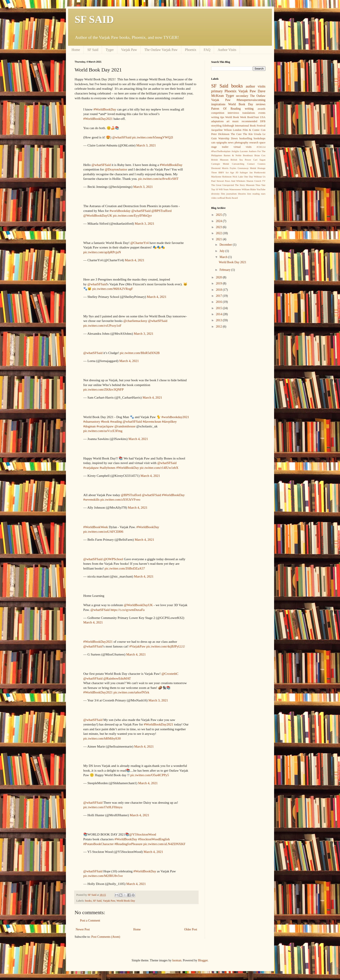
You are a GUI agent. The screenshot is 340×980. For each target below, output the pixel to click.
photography (242, 143)
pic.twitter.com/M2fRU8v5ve (103, 876)
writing (249, 109)
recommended (249, 121)
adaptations (217, 121)
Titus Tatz (260, 185)
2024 (219, 221)
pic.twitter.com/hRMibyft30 (102, 738)
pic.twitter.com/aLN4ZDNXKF (164, 844)
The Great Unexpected (223, 185)
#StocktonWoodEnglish (154, 839)
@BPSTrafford (161, 211)
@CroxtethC (170, 674)
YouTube (261, 189)
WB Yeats (224, 189)
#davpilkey (169, 421)
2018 (219, 290)
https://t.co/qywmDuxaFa (128, 610)
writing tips (218, 117)
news (231, 143)
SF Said (93, 50)
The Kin (248, 134)
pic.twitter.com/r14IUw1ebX (159, 468)
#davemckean (152, 421)
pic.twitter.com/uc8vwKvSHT (159, 179)
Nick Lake (238, 177)
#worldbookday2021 (175, 417)
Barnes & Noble (233, 155)
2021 (219, 239)
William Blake (249, 189)
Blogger (203, 960)
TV (264, 181)
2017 (219, 296)
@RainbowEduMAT (117, 678)
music (235, 121)
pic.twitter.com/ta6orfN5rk (131, 692)
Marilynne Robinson (221, 177)
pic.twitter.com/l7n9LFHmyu (103, 807)
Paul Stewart (218, 181)
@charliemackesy (135, 321)
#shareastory (92, 421)
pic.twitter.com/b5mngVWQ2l (153, 137)
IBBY (221, 172)
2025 (219, 215)
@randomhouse (125, 426)
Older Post (191, 929)
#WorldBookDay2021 (98, 119)
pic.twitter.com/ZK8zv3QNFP (103, 389)
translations (249, 113)
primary (217, 91)
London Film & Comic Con (249, 130)
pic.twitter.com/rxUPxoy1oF (102, 325)
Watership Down (228, 138)
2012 (219, 327)
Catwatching (238, 164)
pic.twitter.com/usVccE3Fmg (103, 431)
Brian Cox (260, 155)
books (88, 901)
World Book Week (236, 117)
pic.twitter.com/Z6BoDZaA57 (125, 568)
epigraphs (222, 143)
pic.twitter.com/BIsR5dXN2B (140, 353)
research (254, 143)
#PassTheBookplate (221, 151)
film (223, 194)
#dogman (89, 426)
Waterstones (235, 189)
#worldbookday (120, 211)
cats (213, 143)
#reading (116, 421)
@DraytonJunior (116, 169)
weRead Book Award (228, 198)
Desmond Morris (220, 168)
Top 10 (215, 189)
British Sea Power (241, 160)
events (262, 113)
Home (76, 50)
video (214, 198)
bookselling (246, 138)
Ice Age (230, 172)
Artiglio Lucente (240, 151)
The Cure (236, 134)
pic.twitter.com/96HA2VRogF (113, 289)
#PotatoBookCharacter (98, 844)
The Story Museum (245, 185)
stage (214, 147)
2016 (219, 302)
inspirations (218, 104)
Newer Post (83, 929)
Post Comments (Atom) (106, 937)
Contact (251, 164)
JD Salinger (242, 172)
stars (263, 194)
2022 (219, 233)
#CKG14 (261, 147)
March (224, 257)
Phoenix (191, 50)
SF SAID (94, 19)
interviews (233, 113)
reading (256, 194)
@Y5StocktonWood (143, 834)
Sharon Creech (254, 181)
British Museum (220, 160)
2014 (219, 314)
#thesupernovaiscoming (251, 100)
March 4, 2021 (135, 260)
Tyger (110, 50)
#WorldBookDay (105, 109)
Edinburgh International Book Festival (244, 126)
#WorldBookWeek (96, 527)
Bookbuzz (248, 155)
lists (249, 194)
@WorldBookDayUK (98, 215)
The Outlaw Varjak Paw (161, 50)
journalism (232, 194)
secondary (242, 96)
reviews (261, 104)
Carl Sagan (259, 160)
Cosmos (262, 164)
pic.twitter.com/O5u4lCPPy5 (150, 775)
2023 (219, 227)
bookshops (260, 138)
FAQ (207, 50)
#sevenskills (91, 499)
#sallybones (108, 468)
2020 (219, 277)
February (225, 270)
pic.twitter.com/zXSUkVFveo (120, 499)
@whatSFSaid (122, 137)
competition (218, 113)
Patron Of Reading (226, 109)
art (228, 121)
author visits (256, 86)
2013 (219, 320)
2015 (219, 308)
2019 (219, 283)
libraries (242, 194)
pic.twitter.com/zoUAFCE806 (103, 531)
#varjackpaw (105, 426)
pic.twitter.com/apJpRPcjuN (102, 252)
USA (263, 117)
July (222, 251)
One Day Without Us (255, 177)
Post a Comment (90, 921)
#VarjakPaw (137, 646)
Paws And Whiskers (235, 181)
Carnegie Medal (220, 164)
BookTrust (253, 117)
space (262, 143)
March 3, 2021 (146, 145)
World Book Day (126, 901)
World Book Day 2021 (233, 262)
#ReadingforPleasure (128, 844)
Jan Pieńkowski (257, 172)
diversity (215, 194)
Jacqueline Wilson (221, 130)
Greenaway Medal (247, 168)
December (226, 245)
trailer (225, 147)
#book (105, 421)
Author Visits (227, 50)
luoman (177, 960)
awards (262, 109)
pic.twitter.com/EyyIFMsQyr (132, 215)
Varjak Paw (129, 50)
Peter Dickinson (220, 134)
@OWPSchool (113, 559)
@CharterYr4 (139, 243)
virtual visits (243, 147)
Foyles (233, 168)
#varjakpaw (91, 468)
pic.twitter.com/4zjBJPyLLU (166, 646)
